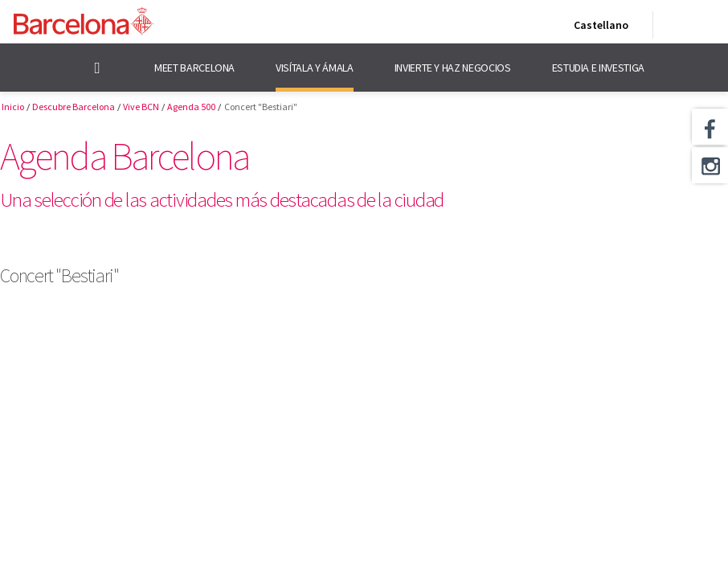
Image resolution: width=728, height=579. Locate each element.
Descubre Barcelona (74, 107)
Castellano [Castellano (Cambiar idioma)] (598, 28)
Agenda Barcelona (124, 156)
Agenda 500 (191, 107)
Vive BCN (141, 107)
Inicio (13, 107)
